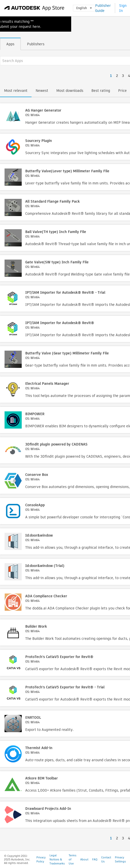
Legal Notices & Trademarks (57, 859)
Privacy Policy (41, 859)
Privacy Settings (120, 859)
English (84, 8)
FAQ (95, 859)
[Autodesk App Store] (34, 8)
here (36, 27)
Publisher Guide (103, 8)
